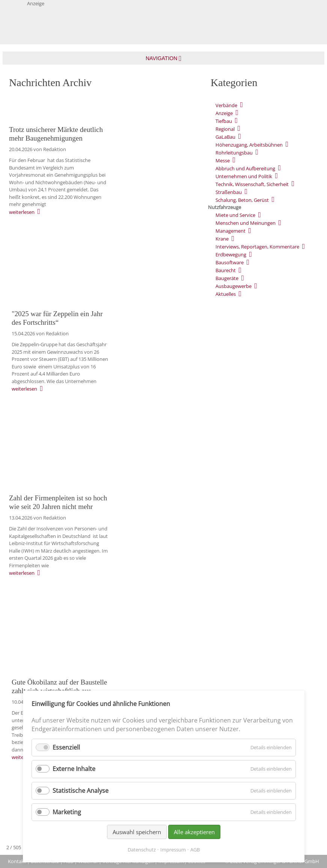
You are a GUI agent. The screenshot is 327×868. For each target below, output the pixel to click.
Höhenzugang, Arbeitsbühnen (249, 145)
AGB (195, 850)
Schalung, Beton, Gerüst (242, 200)
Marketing (67, 812)
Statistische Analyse (81, 791)
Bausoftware (230, 262)
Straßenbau (229, 192)
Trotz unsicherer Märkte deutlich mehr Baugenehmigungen (56, 134)
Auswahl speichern (137, 832)
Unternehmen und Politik (244, 176)
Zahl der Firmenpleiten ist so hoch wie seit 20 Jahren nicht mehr (58, 502)
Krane (222, 239)
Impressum (173, 850)
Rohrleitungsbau (234, 153)
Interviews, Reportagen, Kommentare (257, 247)
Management (231, 231)
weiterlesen (22, 212)
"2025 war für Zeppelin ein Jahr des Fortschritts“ (57, 318)
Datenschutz (142, 850)
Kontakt (17, 861)
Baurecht (226, 270)
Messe (223, 161)
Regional (225, 129)
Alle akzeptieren (194, 832)
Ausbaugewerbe (234, 286)
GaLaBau (225, 137)
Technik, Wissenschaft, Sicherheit (252, 184)
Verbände (226, 105)
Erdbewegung (231, 254)
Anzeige (224, 113)
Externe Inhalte (74, 769)
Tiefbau (224, 121)
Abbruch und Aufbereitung (245, 168)
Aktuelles (226, 294)
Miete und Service (235, 215)
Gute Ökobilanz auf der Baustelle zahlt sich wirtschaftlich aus (59, 686)
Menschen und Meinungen (246, 223)
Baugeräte (227, 278)
